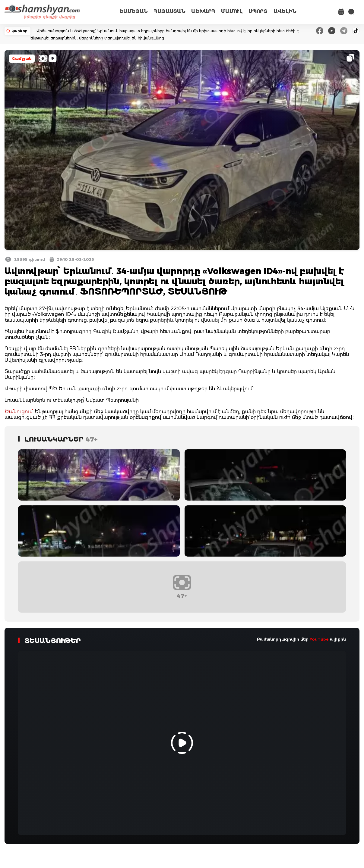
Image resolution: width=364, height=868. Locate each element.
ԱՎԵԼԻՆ (285, 11)
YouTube (319, 639)
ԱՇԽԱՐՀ (203, 11)
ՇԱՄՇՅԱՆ (134, 11)
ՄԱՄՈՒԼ (232, 11)
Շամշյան (22, 59)
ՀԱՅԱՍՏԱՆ (169, 11)
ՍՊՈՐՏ (258, 11)
